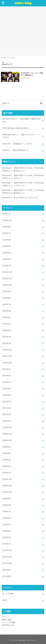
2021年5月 (7, 395)
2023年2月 (7, 259)
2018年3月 (7, 531)
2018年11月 (7, 486)
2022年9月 (7, 291)
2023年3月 (7, 253)
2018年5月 (7, 524)
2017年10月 (7, 563)
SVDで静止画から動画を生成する (16, 128)
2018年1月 (7, 544)
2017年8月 (7, 576)
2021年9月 (7, 369)
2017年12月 (7, 550)
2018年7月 (7, 511)
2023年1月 (7, 266)
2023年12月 (7, 220)
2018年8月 (7, 505)
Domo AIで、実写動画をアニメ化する (17, 144)
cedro (16, 178)
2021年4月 (7, 401)
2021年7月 (7, 382)
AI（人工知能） (9, 593)
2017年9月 (7, 570)
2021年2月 (7, 414)
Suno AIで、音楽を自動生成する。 (16, 150)
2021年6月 (7, 389)
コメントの (8, 622)
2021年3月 (7, 408)
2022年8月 (7, 298)
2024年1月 (7, 214)
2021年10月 (7, 363)
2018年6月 (7, 518)
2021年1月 (7, 421)
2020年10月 (7, 440)
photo (5, 600)
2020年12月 (7, 427)
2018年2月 (7, 537)
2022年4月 (7, 324)
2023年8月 (7, 227)
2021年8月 (7, 376)
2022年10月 (7, 285)
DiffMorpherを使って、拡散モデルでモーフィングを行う (21, 136)
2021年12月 (7, 350)
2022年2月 (7, 337)
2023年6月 (7, 240)
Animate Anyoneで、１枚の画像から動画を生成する (21, 120)
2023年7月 (7, 233)
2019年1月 (7, 473)
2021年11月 (7, 356)
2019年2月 (7, 466)
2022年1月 (7, 343)
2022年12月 (7, 272)
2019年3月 (7, 460)
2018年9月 (7, 499)
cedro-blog (23, 3)
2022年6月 (7, 311)
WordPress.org (8, 625)
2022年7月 (7, 304)
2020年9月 (7, 447)
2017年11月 (7, 557)
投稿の (7, 620)
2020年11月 (7, 434)
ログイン (5, 617)
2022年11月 (7, 279)
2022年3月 (7, 330)
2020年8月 (7, 453)
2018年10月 (7, 492)
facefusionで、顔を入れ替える (14, 197)
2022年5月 (7, 317)
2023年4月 (7, 246)
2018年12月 (7, 479)
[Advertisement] (23, 31)
